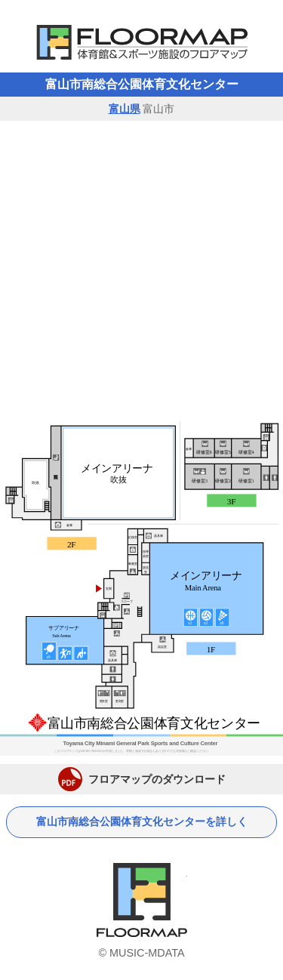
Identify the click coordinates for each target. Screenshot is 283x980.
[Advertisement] (141, 270)
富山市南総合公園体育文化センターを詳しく (142, 822)
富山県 (125, 109)
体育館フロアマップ (142, 42)
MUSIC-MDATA (147, 953)
